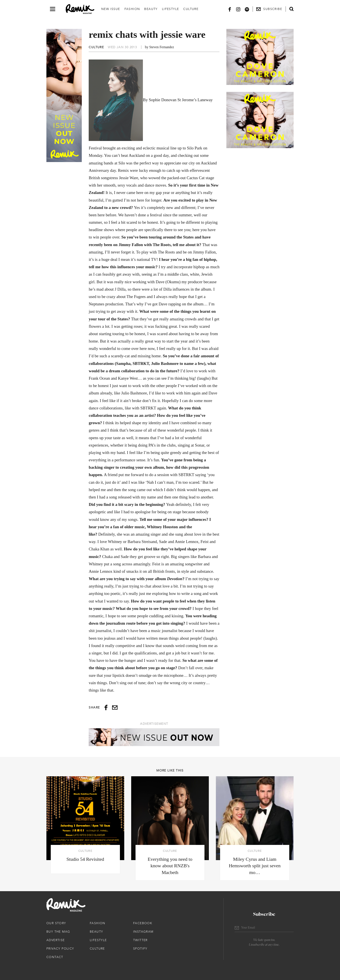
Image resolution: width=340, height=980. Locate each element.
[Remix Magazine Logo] (80, 9)
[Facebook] (230, 9)
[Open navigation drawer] (53, 9)
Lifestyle (171, 9)
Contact (55, 957)
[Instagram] (238, 9)
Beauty (151, 9)
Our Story (56, 923)
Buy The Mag (58, 932)
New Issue (111, 9)
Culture (191, 9)
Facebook (143, 923)
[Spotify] (247, 9)
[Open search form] (291, 9)
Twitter (140, 940)
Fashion (132, 9)
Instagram (143, 932)
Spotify (140, 949)
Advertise (56, 940)
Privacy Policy (60, 949)
